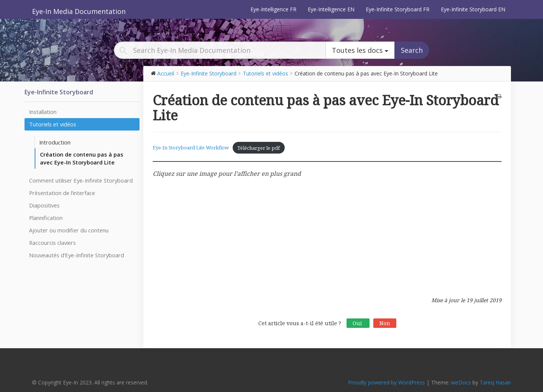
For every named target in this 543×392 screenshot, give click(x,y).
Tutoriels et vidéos (53, 124)
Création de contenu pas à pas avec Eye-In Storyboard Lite (82, 158)
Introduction (55, 142)
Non (385, 323)
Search (412, 50)
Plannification (46, 218)
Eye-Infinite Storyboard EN (473, 9)
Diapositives (44, 205)
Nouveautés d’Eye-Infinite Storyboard (77, 255)
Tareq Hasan (495, 382)
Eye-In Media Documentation (79, 11)
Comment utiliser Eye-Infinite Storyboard (81, 180)
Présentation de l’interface (62, 193)
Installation (43, 112)
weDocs (461, 382)
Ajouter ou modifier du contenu (69, 230)
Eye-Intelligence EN (331, 9)
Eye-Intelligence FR (273, 9)
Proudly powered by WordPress (387, 382)
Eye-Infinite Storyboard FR (398, 9)
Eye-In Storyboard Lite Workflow (191, 148)
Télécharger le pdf (258, 148)
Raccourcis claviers (52, 243)
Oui (358, 323)
